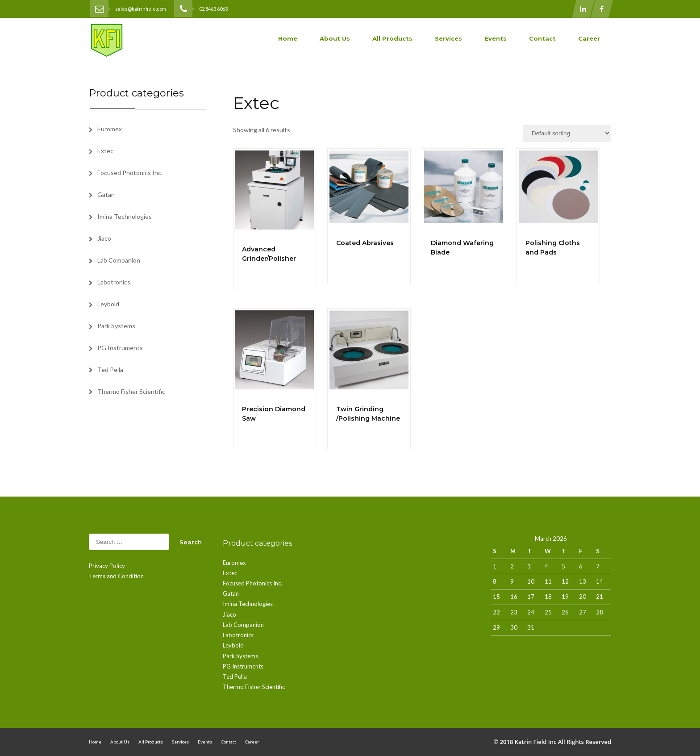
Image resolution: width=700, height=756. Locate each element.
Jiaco (104, 238)
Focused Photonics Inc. (130, 173)
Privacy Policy (107, 566)
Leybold (108, 304)
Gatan (106, 194)
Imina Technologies (125, 216)
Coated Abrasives (365, 243)
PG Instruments (120, 348)
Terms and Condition (116, 576)
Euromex (110, 129)
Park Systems (116, 326)
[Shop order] (567, 133)
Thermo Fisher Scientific (131, 391)
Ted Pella (110, 370)
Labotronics (114, 282)
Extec (105, 151)
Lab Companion (119, 260)
